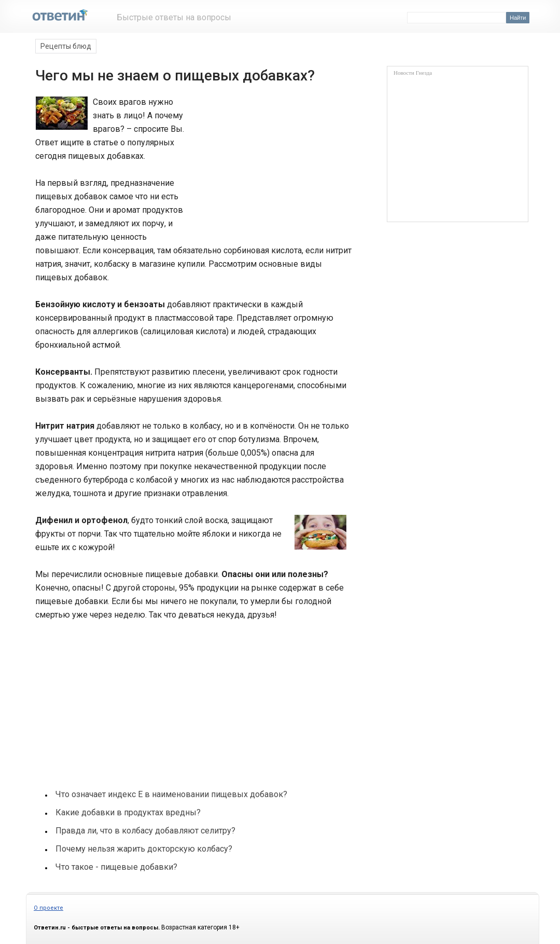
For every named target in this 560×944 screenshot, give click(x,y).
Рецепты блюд (66, 46)
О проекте (48, 908)
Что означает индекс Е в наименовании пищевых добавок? (171, 794)
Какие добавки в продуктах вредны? (128, 812)
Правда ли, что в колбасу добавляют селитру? (145, 831)
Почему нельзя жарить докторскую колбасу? (144, 849)
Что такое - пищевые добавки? (116, 867)
